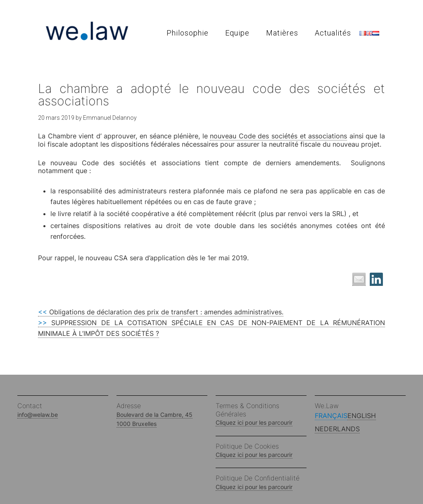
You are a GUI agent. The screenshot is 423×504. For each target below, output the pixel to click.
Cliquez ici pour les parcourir (254, 422)
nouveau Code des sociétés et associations (278, 136)
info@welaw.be (38, 415)
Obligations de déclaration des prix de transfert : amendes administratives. (161, 312)
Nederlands (337, 429)
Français (331, 416)
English (362, 416)
